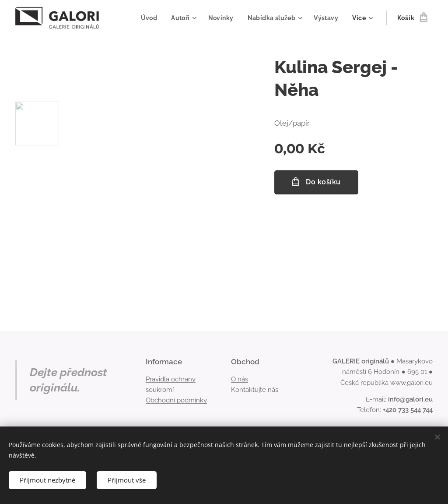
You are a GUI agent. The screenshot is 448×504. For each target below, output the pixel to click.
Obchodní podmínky (176, 400)
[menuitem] (147, 18)
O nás (240, 379)
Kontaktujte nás (255, 390)
